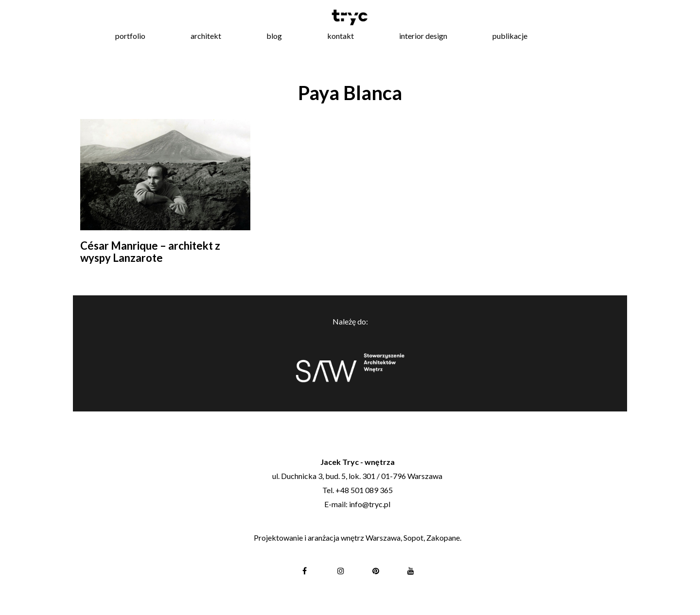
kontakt (341, 36)
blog (274, 36)
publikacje (510, 36)
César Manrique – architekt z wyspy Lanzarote (150, 251)
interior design (423, 36)
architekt (206, 36)
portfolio (130, 36)
